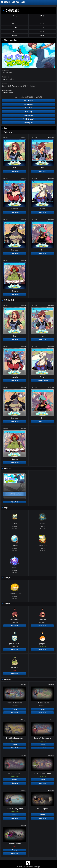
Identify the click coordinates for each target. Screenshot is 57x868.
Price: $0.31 (15, 502)
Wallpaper (23, 137)
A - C (15, 16)
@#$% (15, 35)
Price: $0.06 (15, 626)
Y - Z (15, 32)
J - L (42, 20)
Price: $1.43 (15, 380)
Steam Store (28, 104)
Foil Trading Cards (9, 300)
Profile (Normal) (28, 119)
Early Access (12, 86)
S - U (15, 28)
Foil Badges (7, 578)
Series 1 (6, 128)
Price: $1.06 (42, 339)
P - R (42, 24)
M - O (15, 24)
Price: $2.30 (15, 463)
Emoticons (7, 604)
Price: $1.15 (15, 421)
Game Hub (29, 108)
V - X (42, 28)
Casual (4, 86)
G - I (15, 20)
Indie (20, 86)
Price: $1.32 (42, 421)
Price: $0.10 (42, 212)
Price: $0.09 (42, 171)
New (42, 35)
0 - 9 (42, 32)
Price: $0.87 (15, 339)
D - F (42, 16)
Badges (6, 508)
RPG (24, 86)
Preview (15, 709)
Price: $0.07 (15, 783)
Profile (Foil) (29, 123)
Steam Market (28, 115)
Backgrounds (8, 679)
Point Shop (28, 112)
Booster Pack (8, 468)
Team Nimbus (7, 72)
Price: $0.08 (15, 171)
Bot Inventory (28, 100)
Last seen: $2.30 (42, 380)
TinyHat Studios (8, 79)
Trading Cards (8, 132)
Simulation (31, 86)
